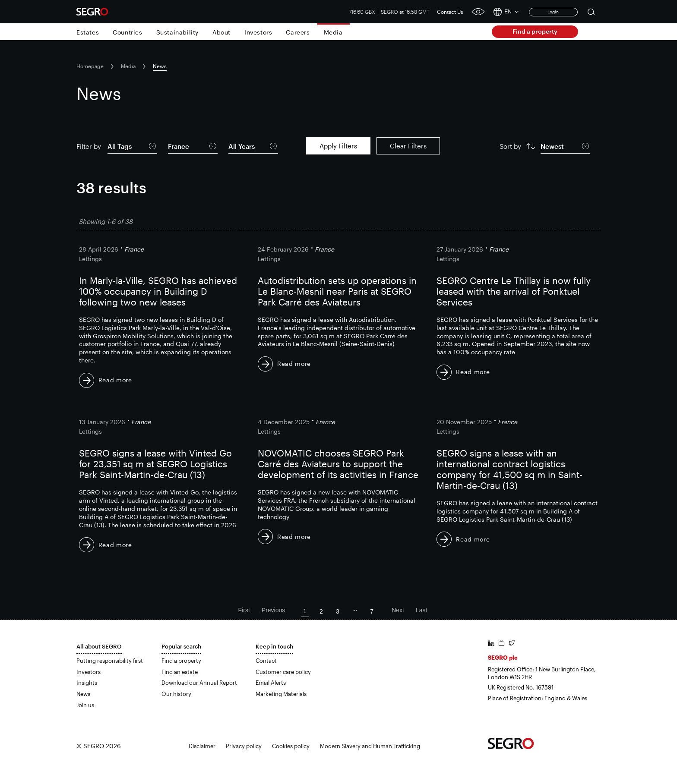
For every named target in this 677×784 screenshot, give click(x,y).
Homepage (90, 66)
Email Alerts (271, 683)
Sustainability (177, 32)
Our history (176, 694)
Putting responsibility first (110, 661)
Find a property (535, 31)
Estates (88, 32)
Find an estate (180, 672)
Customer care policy (283, 672)
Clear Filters (408, 146)
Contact (266, 661)
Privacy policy (244, 746)
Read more (115, 380)
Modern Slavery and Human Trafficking (370, 746)
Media (333, 32)
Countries (127, 32)
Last (421, 610)
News (83, 694)
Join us (85, 705)
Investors (258, 32)
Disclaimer (202, 746)
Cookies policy (291, 746)
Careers (298, 32)
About (221, 32)
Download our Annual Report (199, 683)
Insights (87, 683)
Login (553, 12)
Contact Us (450, 12)
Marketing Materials (281, 694)
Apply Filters (338, 146)
